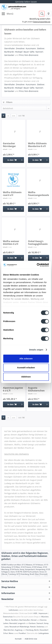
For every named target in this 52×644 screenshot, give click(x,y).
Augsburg (19, 630)
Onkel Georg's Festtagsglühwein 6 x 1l (38, 243)
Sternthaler (10, 48)
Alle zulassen (26, 359)
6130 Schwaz (37, 567)
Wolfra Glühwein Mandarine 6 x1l (37, 145)
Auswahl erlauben (26, 368)
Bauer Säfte (29, 52)
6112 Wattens (27, 565)
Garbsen (32, 623)
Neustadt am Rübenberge (19, 627)
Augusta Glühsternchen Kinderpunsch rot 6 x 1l (38, 389)
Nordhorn (15, 620)
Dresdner (20, 48)
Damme (43, 620)
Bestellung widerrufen (40, 19)
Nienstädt (13, 623)
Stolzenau (40, 627)
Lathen (6, 623)
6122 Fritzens (26, 567)
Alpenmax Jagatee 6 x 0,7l (13, 389)
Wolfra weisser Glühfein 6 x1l (11, 243)
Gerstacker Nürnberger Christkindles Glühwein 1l (10, 145)
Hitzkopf (19, 52)
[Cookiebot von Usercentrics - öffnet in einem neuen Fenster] (37, 265)
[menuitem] (7, 14)
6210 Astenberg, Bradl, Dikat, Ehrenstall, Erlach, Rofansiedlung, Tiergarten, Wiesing (25, 575)
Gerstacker (9, 55)
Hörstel (34, 620)
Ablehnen (26, 377)
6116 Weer (16, 567)
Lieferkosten (14, 610)
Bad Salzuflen (25, 620)
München (45, 617)
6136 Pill (19, 572)
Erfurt (6, 633)
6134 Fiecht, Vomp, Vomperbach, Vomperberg (28, 569)
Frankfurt (22, 633)
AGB (35, 613)
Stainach (40, 623)
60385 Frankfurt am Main (11, 565)
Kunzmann (31, 48)
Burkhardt (9, 52)
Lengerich (21, 623)
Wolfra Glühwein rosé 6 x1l (12, 194)
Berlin (37, 630)
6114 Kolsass (38, 565)
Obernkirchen (9, 630)
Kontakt (18, 639)
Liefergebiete (44, 633)
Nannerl (39, 52)
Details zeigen (36, 350)
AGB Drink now (31, 639)
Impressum (43, 613)
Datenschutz (8, 617)
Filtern (8, 102)
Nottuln (33, 627)
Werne (8, 620)
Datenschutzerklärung (42, 22)
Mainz (11, 633)
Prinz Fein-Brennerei (29, 55)
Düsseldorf (44, 630)
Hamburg (30, 630)
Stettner (41, 48)
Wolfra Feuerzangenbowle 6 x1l (38, 194)
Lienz (7, 627)
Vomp (46, 623)
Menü (7, 13)
